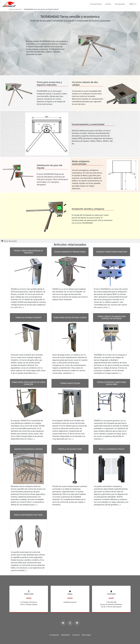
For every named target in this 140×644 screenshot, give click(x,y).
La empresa (54, 635)
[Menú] (133, 4)
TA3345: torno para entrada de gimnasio (28, 252)
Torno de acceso (10, 241)
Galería (108, 4)
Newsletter (66, 635)
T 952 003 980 (111, 602)
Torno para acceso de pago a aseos (70, 318)
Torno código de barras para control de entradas (112, 317)
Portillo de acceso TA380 (70, 449)
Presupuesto (120, 4)
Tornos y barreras (15, 9)
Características (96, 4)
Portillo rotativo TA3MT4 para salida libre (112, 383)
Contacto (76, 635)
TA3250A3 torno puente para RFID (112, 252)
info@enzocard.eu (70, 602)
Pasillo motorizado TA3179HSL (28, 515)
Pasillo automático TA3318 (112, 449)
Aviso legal (86, 635)
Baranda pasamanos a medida (28, 449)
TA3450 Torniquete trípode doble (70, 252)
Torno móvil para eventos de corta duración (28, 383)
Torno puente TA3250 (70, 383)
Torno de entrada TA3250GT (28, 318)
